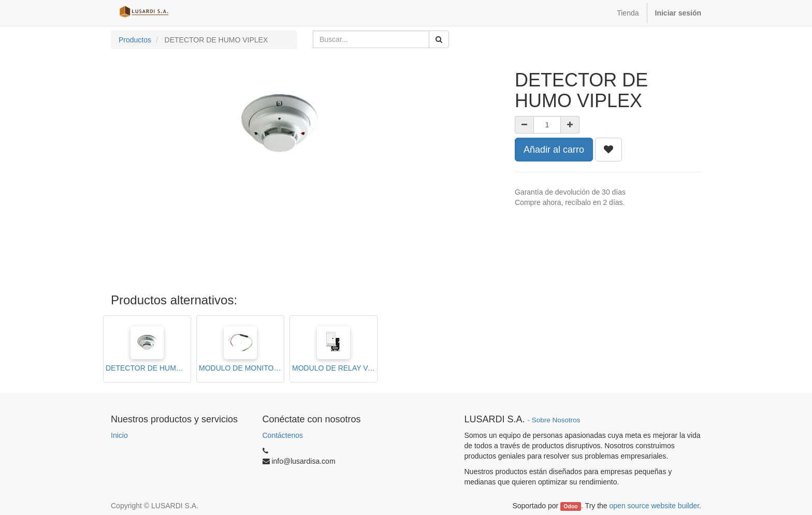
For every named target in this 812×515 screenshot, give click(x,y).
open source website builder (655, 506)
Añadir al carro (554, 150)
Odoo (570, 506)
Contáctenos (283, 435)
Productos (135, 40)
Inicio (119, 435)
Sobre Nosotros (556, 420)
